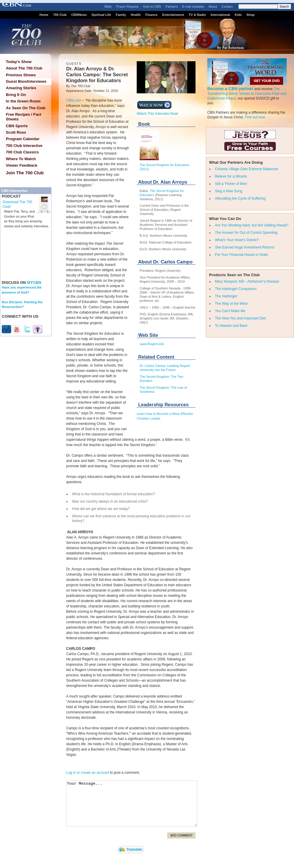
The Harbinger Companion (236, 289)
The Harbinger (226, 296)
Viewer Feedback (22, 165)
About (213, 6)
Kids (238, 15)
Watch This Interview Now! (157, 112)
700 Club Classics (22, 152)
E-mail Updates (193, 6)
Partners (172, 6)
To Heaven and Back (231, 326)
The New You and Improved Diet (240, 318)
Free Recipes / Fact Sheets (24, 117)
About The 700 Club (24, 68)
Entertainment (173, 15)
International (220, 15)
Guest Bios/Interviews (26, 81)
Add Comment (181, 835)
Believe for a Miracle (231, 176)
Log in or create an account (87, 773)
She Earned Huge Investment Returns (245, 247)
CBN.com (74, 100)
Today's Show (19, 62)
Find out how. (255, 117)
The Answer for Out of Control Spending (246, 233)
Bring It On (16, 95)
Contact (227, 6)
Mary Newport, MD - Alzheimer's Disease (247, 281)
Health (136, 15)
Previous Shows (21, 75)
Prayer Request (127, 6)
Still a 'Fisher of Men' (231, 184)
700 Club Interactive (24, 146)
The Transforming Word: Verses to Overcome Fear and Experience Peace (247, 94)
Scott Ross (16, 132)
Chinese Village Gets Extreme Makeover (247, 169)
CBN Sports (17, 126)
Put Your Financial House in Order (242, 255)
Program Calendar (23, 139)
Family (121, 15)
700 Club (60, 15)
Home (44, 15)
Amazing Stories (21, 88)
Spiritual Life (101, 15)
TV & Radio (197, 15)
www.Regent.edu (152, 344)
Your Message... (132, 804)
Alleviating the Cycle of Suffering (240, 198)
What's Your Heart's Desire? (237, 240)
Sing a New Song (229, 191)
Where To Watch (21, 159)
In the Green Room (23, 101)
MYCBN (34, 283)
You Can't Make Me (230, 311)
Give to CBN (152, 6)
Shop (250, 15)
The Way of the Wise (231, 304)
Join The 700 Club (25, 173)
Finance (151, 15)
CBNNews (79, 15)
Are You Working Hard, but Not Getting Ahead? (252, 225)
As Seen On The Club (26, 108)
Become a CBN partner (230, 89)
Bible (108, 6)
